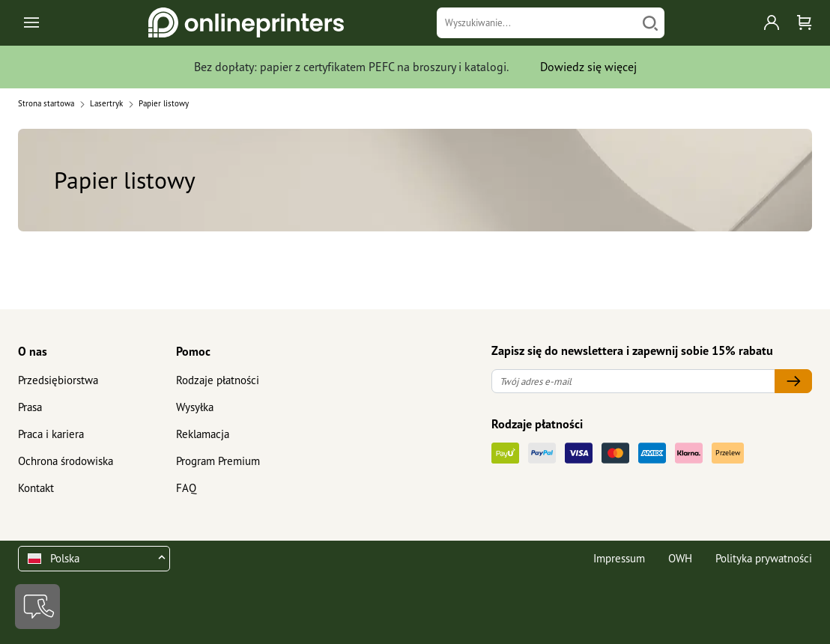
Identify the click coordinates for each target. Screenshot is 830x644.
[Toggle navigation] (33, 23)
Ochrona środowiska (66, 461)
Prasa (30, 407)
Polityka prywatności (764, 558)
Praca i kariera (51, 434)
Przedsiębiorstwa (58, 380)
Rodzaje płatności (218, 380)
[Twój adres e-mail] (633, 382)
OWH (680, 558)
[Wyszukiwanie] (537, 23)
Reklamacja (203, 434)
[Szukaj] (650, 23)
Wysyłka (195, 407)
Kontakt (36, 488)
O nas (33, 351)
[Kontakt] (37, 607)
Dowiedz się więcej (588, 67)
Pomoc (193, 351)
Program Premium (218, 461)
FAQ (186, 488)
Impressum (619, 558)
